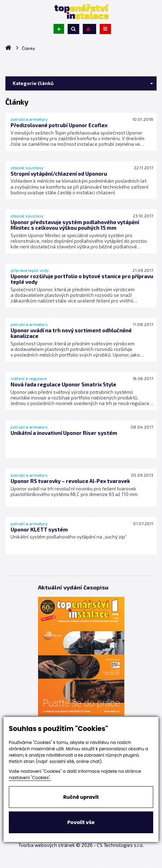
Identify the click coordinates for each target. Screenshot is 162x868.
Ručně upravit (81, 797)
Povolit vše (81, 822)
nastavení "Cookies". (30, 778)
